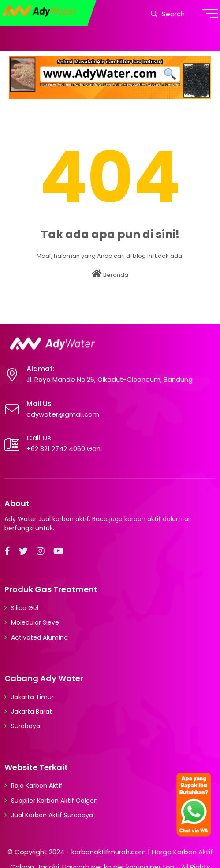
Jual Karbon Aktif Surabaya (52, 815)
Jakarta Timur (32, 697)
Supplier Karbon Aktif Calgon (54, 801)
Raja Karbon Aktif (37, 786)
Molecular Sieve (35, 622)
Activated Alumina (39, 637)
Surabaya (26, 726)
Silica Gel (25, 608)
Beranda (110, 274)
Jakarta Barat (32, 712)
